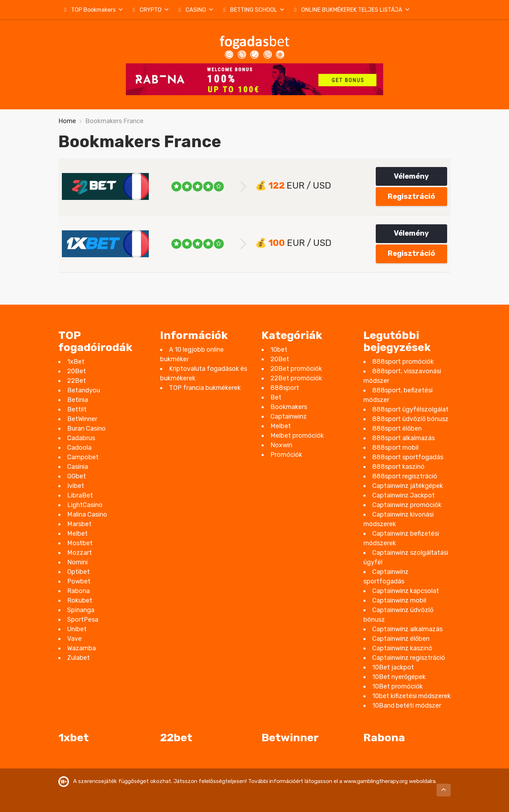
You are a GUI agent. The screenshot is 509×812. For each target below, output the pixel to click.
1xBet (76, 362)
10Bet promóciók (397, 686)
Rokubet (80, 600)
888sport (285, 388)
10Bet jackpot (393, 667)
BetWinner (82, 419)
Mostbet (80, 543)
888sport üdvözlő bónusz (410, 419)
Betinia (78, 400)
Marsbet (79, 524)
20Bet (77, 371)
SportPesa (83, 620)
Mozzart (80, 553)
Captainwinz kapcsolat (406, 591)
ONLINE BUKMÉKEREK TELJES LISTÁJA (356, 10)
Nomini (77, 562)
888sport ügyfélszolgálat (410, 409)
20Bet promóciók (296, 369)
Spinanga (81, 610)
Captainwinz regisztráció (409, 658)
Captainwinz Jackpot (403, 495)
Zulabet (78, 658)
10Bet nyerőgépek (399, 677)
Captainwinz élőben (401, 639)
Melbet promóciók (297, 436)
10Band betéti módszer (407, 706)
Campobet (83, 457)
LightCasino (85, 505)
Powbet (79, 581)
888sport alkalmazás (403, 438)
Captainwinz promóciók (407, 505)
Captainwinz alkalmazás (407, 629)
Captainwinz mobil (399, 600)
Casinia (78, 467)
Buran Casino (86, 428)
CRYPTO (154, 10)
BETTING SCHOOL (258, 10)
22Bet (77, 381)
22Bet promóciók (296, 378)
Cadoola (79, 448)
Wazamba (81, 648)
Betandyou (84, 390)
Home (67, 121)
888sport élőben (397, 428)
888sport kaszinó (398, 467)
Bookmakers (289, 407)
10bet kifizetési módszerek (411, 696)
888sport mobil (395, 448)
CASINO (200, 10)
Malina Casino (87, 514)
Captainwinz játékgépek (408, 486)
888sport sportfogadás (408, 457)
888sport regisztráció (405, 476)
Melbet (77, 534)
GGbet (77, 476)
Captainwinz (289, 416)
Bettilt (77, 409)
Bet (276, 397)
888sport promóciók (403, 362)
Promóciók (286, 455)
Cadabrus (81, 438)
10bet (279, 350)
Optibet (78, 572)
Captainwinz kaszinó (402, 648)
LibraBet (80, 495)
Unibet (77, 629)
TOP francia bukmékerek (205, 388)
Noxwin (281, 445)
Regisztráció (411, 196)
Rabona (78, 591)
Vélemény (411, 176)
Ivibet (76, 486)
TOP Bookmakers (97, 10)
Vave (74, 639)
